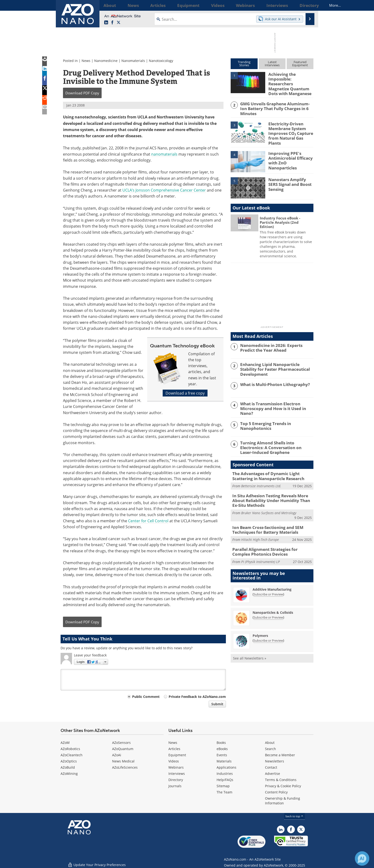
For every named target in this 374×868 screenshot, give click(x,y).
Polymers (260, 621)
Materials (224, 761)
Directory (176, 780)
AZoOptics (69, 761)
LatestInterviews (272, 63)
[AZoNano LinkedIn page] (106, 23)
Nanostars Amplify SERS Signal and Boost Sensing (290, 174)
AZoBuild (68, 767)
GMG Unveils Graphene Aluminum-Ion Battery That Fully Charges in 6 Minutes (276, 102)
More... (307, 5)
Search (270, 749)
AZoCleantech (72, 755)
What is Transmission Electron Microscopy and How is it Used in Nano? (276, 398)
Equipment (177, 755)
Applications (226, 767)
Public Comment (146, 697)
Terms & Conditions (281, 780)
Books (221, 743)
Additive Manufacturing (272, 575)
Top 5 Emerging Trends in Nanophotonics (263, 417)
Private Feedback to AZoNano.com (197, 697)
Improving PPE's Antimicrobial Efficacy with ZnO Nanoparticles (290, 150)
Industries (225, 774)
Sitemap (223, 786)
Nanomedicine (106, 61)
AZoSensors (121, 743)
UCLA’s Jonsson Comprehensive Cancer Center (164, 190)
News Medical (123, 761)
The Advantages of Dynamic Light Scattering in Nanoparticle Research (272, 466)
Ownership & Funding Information (283, 801)
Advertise (273, 774)
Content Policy (276, 792)
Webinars (176, 767)
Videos (174, 761)
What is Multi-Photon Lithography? (272, 376)
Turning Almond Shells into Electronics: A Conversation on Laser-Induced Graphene (275, 438)
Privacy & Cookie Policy (283, 786)
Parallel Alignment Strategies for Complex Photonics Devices (270, 538)
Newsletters (275, 761)
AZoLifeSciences (125, 767)
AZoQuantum (123, 749)
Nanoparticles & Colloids (273, 598)
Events (222, 755)
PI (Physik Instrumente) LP (260, 547)
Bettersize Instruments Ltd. (261, 475)
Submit (217, 704)
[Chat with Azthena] (362, 858)
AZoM (65, 743)
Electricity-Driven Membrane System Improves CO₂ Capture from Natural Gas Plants (290, 126)
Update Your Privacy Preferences (97, 862)
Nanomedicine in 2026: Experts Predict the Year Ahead (275, 340)
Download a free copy (185, 393)
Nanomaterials (133, 61)
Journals (175, 786)
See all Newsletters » (250, 644)
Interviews (177, 774)
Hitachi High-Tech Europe (260, 526)
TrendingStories (244, 63)
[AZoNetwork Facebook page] (112, 23)
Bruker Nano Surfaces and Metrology (269, 501)
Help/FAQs (225, 780)
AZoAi (117, 755)
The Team (224, 792)
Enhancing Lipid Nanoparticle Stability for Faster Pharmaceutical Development (276, 359)
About (270, 743)
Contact (271, 767)
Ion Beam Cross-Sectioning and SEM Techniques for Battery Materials (264, 517)
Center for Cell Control (148, 521)
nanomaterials (164, 154)
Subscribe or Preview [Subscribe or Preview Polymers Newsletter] (268, 626)
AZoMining (69, 774)
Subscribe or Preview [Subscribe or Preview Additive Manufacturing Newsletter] (268, 580)
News (86, 61)
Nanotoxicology (161, 61)
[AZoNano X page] (119, 23)
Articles (174, 749)
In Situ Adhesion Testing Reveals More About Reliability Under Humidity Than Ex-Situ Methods (273, 489)
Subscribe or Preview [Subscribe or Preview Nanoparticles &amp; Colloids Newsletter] (268, 603)
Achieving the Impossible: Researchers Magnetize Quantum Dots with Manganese (290, 81)
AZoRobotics (70, 749)
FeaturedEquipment (300, 63)
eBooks (222, 749)
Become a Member (280, 755)
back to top (295, 816)
